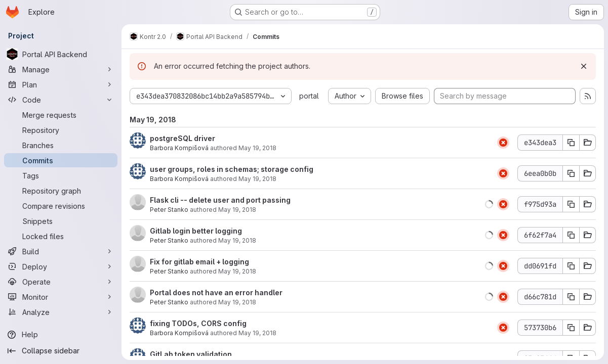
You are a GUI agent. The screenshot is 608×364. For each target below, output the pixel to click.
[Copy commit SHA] (571, 143)
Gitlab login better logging (196, 231)
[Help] (61, 335)
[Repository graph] (61, 191)
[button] (489, 204)
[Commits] (61, 160)
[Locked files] (61, 236)
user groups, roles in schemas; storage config (232, 169)
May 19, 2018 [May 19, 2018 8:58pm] (257, 148)
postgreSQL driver (183, 138)
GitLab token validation (191, 354)
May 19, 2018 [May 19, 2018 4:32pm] (237, 240)
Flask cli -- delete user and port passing (220, 200)
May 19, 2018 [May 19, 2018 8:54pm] (257, 179)
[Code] (61, 100)
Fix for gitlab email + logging (199, 262)
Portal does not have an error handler (216, 292)
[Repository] (61, 130)
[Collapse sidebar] (61, 351)
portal (309, 96)
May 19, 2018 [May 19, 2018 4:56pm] (237, 210)
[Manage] (61, 69)
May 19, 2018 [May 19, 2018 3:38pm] (257, 333)
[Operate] (61, 282)
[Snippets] (61, 221)
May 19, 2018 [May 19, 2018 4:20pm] (237, 271)
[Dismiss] (584, 66)
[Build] (61, 251)
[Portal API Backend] (61, 54)
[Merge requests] (61, 115)
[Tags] (61, 175)
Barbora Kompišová (179, 148)
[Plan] (61, 84)
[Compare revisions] (61, 206)
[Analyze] (61, 312)
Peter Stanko (169, 210)
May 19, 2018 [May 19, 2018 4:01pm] (237, 302)
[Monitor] (61, 297)
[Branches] (61, 145)
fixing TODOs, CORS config (198, 323)
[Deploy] (61, 266)
